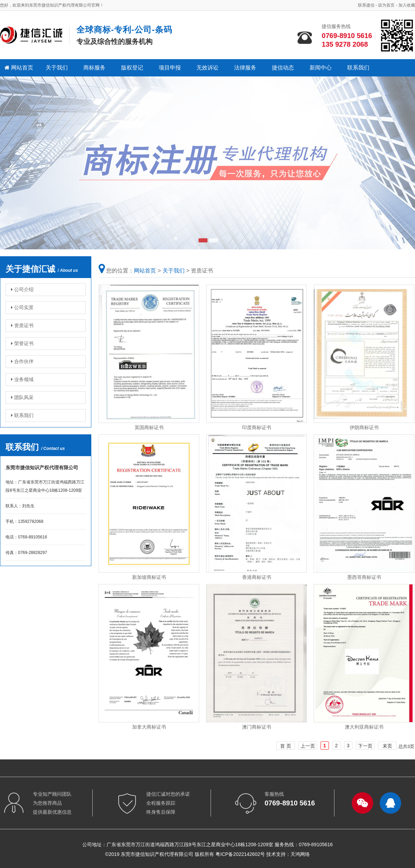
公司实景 (22, 307)
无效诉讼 (207, 68)
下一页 (365, 746)
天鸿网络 (300, 854)
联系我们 (358, 68)
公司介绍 (22, 289)
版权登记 (132, 68)
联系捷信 (366, 5)
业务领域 (22, 379)
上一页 (308, 746)
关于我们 (57, 68)
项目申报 (170, 68)
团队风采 (22, 397)
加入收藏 (407, 5)
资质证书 (22, 325)
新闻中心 (321, 68)
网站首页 (19, 68)
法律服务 (245, 68)
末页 (387, 746)
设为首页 (386, 5)
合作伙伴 (22, 361)
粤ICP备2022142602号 (240, 854)
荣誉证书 (22, 343)
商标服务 (94, 68)
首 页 (286, 746)
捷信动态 (283, 68)
